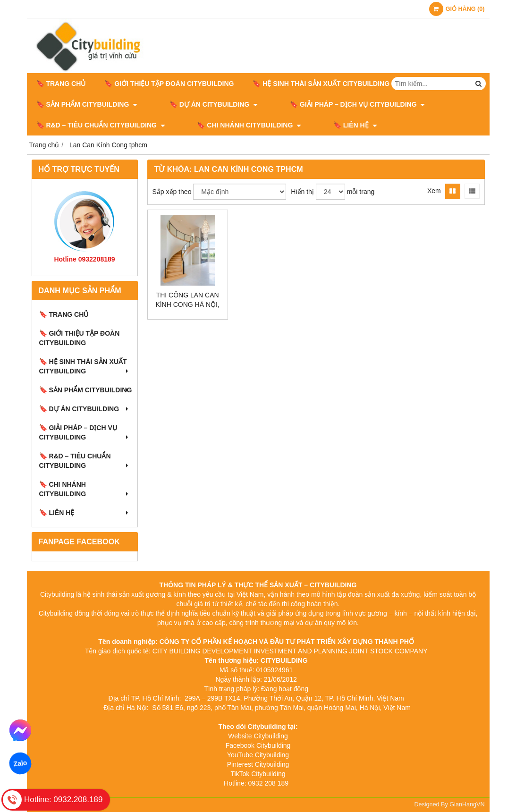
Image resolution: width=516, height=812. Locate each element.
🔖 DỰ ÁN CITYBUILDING (200, 104)
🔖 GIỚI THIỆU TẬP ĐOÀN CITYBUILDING (169, 84)
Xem (434, 191)
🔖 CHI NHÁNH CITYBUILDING (236, 125)
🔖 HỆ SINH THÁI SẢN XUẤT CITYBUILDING (325, 84)
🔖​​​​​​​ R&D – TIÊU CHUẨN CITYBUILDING (101, 125)
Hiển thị (302, 192)
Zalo (20, 763)
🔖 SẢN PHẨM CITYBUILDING (87, 104)
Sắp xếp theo (172, 192)
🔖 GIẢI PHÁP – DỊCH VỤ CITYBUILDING (332, 104)
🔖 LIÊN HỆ (329, 125)
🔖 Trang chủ (61, 84)
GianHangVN (467, 804)
